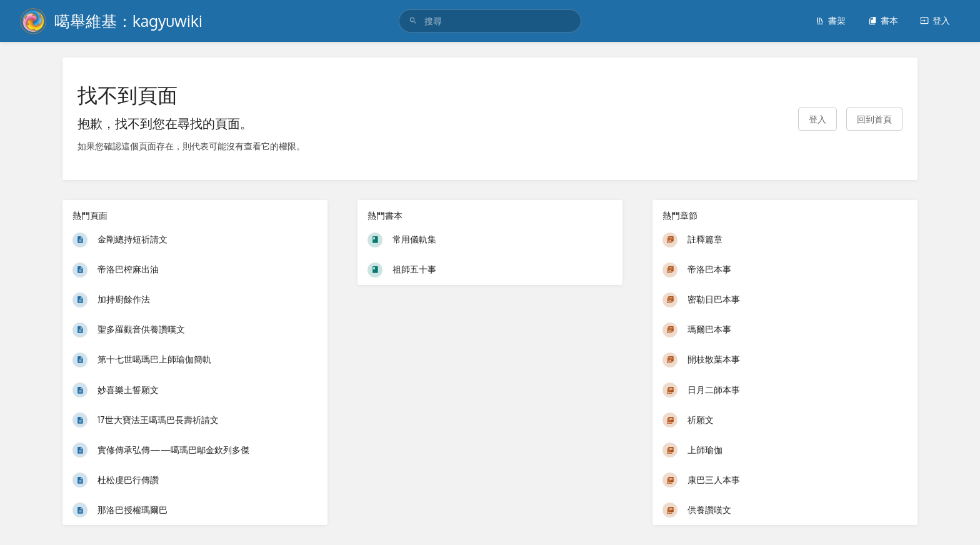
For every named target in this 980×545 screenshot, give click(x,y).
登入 (935, 20)
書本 (883, 20)
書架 (831, 20)
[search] (490, 21)
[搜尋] (413, 21)
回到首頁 (874, 119)
